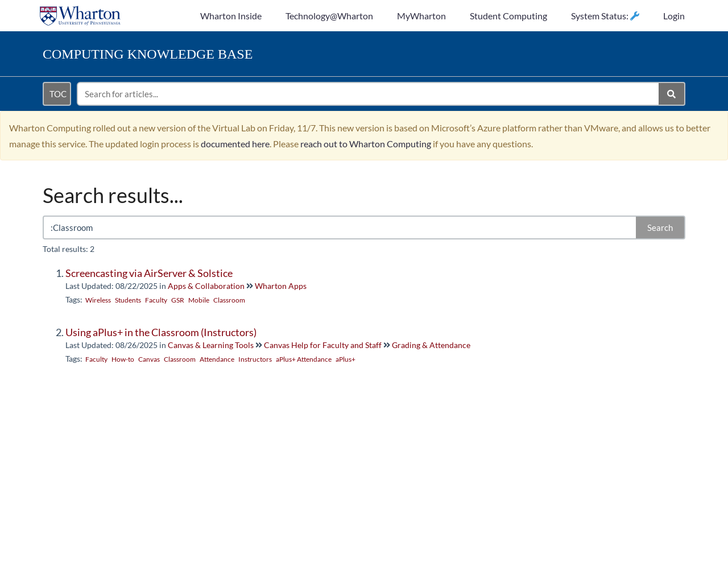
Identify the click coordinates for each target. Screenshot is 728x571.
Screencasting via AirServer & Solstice (149, 273)
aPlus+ (346, 359)
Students (128, 300)
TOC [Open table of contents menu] (58, 94)
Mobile (199, 300)
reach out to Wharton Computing (366, 144)
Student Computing (508, 16)
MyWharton (421, 16)
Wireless (98, 300)
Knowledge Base (148, 54)
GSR (178, 300)
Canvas (149, 359)
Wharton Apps (281, 286)
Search (660, 227)
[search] (369, 94)
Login (674, 16)
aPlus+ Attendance (304, 359)
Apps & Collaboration (206, 286)
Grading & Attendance (431, 345)
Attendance (217, 359)
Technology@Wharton (329, 16)
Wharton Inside (231, 16)
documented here (235, 144)
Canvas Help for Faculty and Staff (323, 345)
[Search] (672, 94)
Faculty (156, 300)
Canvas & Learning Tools (211, 345)
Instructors (255, 359)
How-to (123, 359)
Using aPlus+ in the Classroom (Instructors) (161, 332)
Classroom (229, 300)
